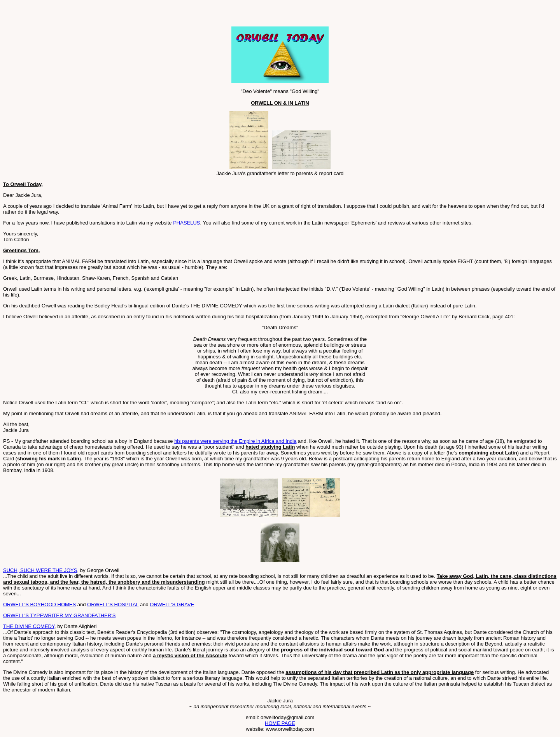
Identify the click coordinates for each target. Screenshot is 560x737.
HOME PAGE (280, 723)
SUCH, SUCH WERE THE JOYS (40, 570)
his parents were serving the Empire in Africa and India (235, 441)
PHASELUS (186, 223)
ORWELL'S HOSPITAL (113, 605)
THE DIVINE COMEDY (29, 626)
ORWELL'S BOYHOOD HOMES (39, 605)
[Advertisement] (94, 15)
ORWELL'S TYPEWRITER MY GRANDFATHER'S (59, 615)
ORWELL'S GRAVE (172, 605)
